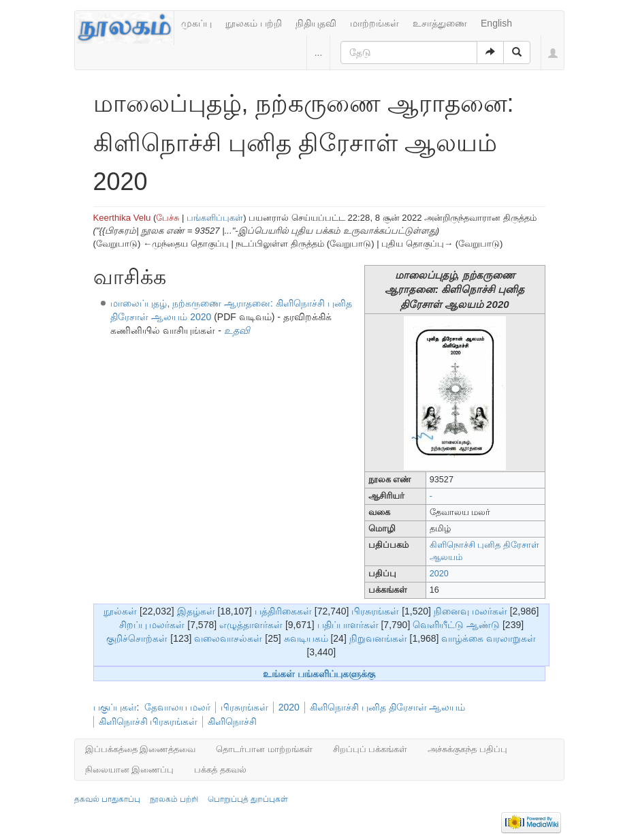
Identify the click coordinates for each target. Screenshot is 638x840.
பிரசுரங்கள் (375, 611)
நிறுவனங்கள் (378, 638)
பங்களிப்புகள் (215, 218)
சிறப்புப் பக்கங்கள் (370, 749)
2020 (439, 574)
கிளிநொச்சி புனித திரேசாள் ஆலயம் (388, 707)
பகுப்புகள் (115, 707)
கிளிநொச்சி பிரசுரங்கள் (148, 721)
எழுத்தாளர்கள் (251, 625)
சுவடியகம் (306, 638)
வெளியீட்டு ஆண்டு (456, 625)
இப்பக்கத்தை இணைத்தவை (141, 749)
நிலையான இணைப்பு (130, 769)
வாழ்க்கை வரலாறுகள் (489, 638)
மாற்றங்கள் (374, 23)
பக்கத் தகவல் (220, 769)
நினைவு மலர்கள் (470, 611)
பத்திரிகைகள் (283, 611)
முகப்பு (196, 23)
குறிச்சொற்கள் (137, 638)
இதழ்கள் (196, 611)
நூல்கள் (120, 611)
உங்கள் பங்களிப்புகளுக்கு (319, 674)
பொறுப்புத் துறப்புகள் (248, 799)
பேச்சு (168, 218)
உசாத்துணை (440, 23)
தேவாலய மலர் (177, 707)
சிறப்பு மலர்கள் (152, 625)
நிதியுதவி (316, 23)
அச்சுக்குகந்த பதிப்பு (467, 749)
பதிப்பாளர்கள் (348, 625)
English (496, 23)
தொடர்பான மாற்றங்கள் (264, 749)
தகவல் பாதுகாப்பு (107, 799)
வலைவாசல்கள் (228, 638)
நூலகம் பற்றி (254, 23)
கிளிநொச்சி (232, 721)
